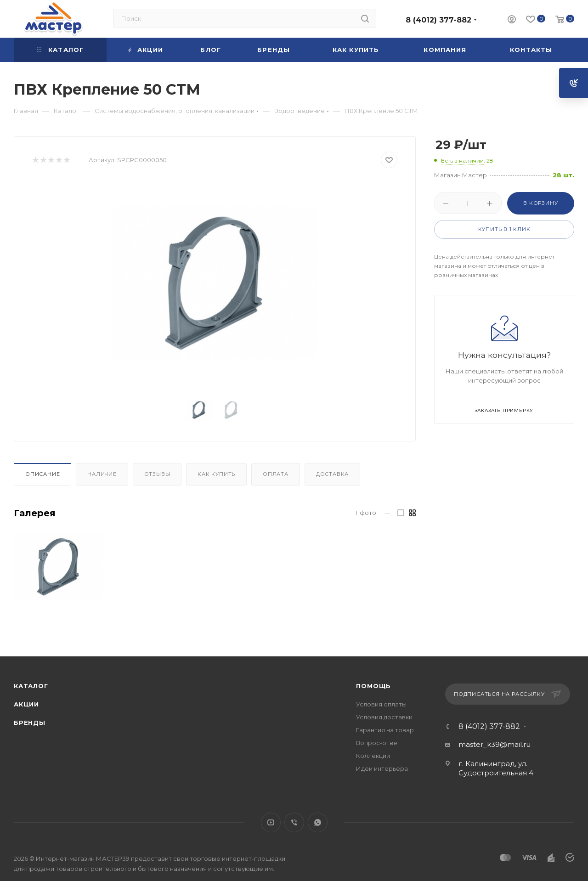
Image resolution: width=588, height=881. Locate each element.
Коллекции (373, 756)
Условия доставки (384, 717)
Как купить (216, 474)
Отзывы (157, 474)
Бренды (30, 723)
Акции (26, 704)
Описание (42, 474)
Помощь (373, 686)
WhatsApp (318, 822)
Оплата (276, 474)
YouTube (271, 822)
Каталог (31, 686)
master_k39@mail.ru (495, 744)
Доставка (332, 474)
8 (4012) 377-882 (438, 20)
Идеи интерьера (382, 768)
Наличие (102, 474)
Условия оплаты (381, 704)
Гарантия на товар (385, 730)
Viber (294, 822)
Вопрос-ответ (378, 743)
